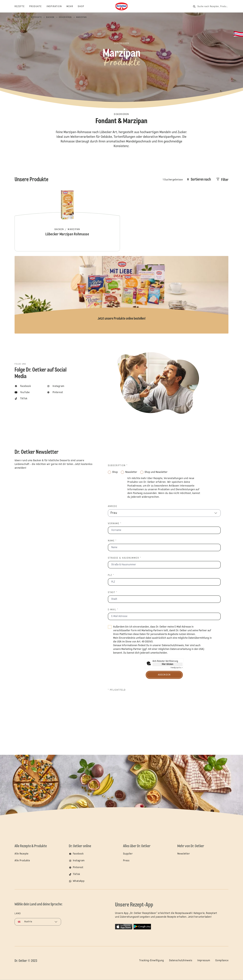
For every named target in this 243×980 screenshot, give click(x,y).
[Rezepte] (22, 7)
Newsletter (184, 854)
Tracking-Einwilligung (151, 961)
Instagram (79, 861)
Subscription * (118, 466)
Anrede (113, 506)
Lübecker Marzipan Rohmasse (67, 220)
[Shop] (83, 7)
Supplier (128, 854)
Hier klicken (168, 664)
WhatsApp (79, 881)
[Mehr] (72, 7)
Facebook (78, 854)
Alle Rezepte (22, 854)
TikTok (76, 874)
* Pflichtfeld (117, 690)
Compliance (222, 961)
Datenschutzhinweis (173, 646)
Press (126, 861)
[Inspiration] (56, 7)
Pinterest (78, 868)
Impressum (204, 961)
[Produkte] (38, 7)
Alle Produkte (22, 861)
